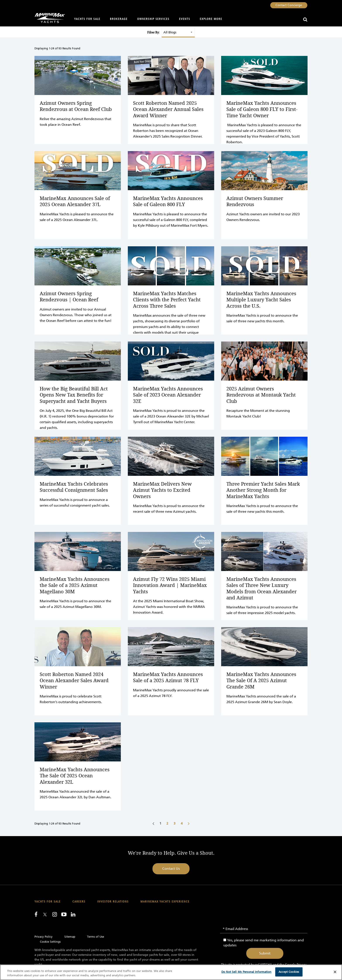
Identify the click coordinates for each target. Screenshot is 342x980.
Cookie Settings (50, 942)
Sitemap (70, 937)
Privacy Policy (44, 937)
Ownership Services (153, 19)
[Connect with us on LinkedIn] (73, 914)
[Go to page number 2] (168, 823)
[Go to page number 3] (175, 823)
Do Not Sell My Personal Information (246, 972)
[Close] (335, 972)
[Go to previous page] (153, 823)
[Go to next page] (189, 823)
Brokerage (119, 19)
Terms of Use (96, 937)
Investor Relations (113, 902)
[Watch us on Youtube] (64, 914)
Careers (79, 902)
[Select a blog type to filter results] (178, 32)
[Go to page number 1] (161, 823)
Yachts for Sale (87, 19)
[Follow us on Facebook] (36, 914)
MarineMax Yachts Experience (165, 902)
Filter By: (153, 32)
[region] (171, 972)
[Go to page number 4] (182, 823)
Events (185, 19)
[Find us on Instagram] (55, 914)
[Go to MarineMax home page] (48, 18)
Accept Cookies (289, 972)
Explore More (211, 19)
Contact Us (171, 869)
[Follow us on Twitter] (45, 915)
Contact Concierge (289, 5)
